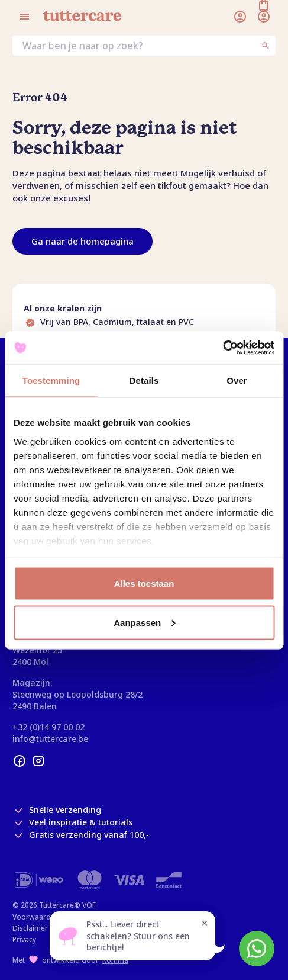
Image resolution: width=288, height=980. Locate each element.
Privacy (24, 939)
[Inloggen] (240, 17)
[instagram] (38, 761)
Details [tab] (144, 380)
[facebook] (20, 761)
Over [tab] (237, 380)
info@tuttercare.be (50, 739)
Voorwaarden (36, 917)
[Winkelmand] (264, 17)
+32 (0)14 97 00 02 (48, 727)
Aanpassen (144, 622)
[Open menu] (24, 17)
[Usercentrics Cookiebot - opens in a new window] (223, 348)
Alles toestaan (144, 584)
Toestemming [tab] (51, 380)
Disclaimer (30, 928)
